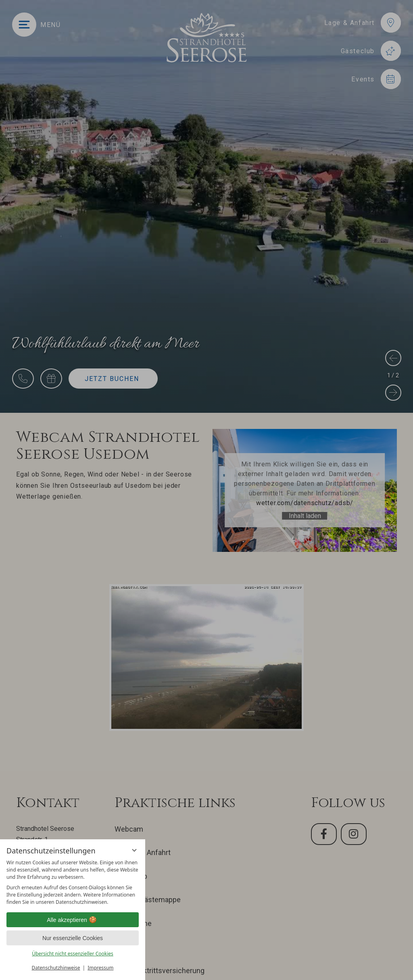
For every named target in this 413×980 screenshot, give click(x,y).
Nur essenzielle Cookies (73, 938)
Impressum (100, 968)
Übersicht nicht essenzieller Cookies (73, 954)
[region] (73, 882)
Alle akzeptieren (73, 920)
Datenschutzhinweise (56, 968)
